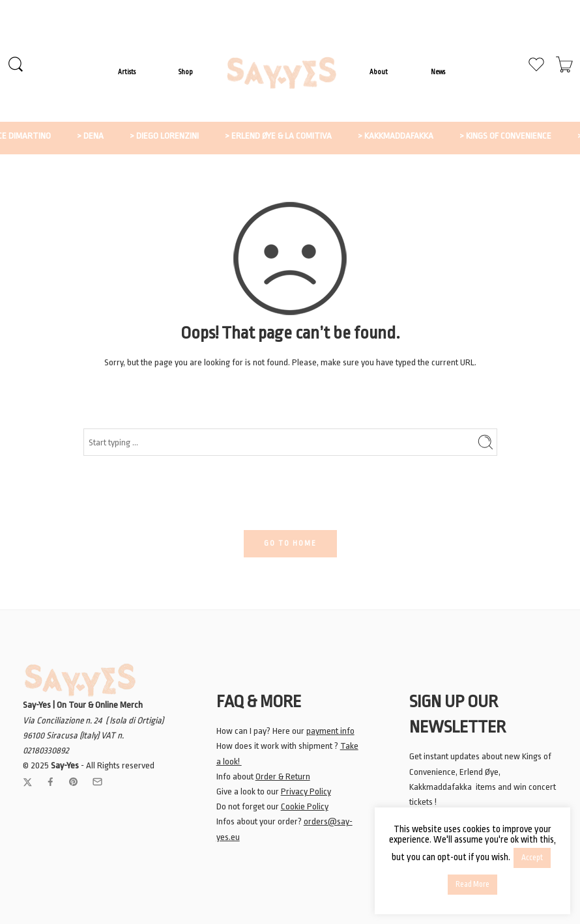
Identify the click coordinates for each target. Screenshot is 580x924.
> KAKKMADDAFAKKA (410, 136)
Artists (127, 72)
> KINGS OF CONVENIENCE (520, 136)
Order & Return (283, 777)
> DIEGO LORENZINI (179, 136)
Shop (186, 72)
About (379, 72)
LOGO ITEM (282, 73)
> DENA (105, 136)
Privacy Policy (306, 791)
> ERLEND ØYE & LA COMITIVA (293, 136)
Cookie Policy (305, 806)
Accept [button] (532, 858)
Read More (472, 884)
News (438, 72)
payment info (330, 731)
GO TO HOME (290, 543)
